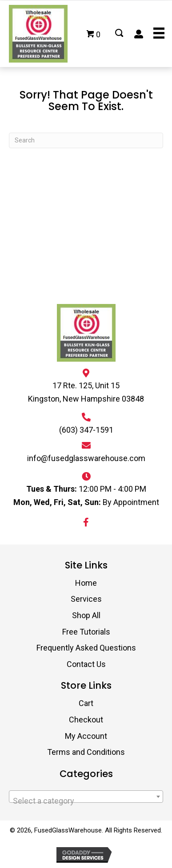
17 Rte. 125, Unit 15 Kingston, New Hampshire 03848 (86, 392)
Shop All (86, 615)
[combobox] (86, 797)
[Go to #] (119, 34)
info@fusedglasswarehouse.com (86, 458)
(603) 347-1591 (86, 430)
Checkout (86, 720)
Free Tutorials (86, 632)
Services (86, 599)
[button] (86, 522)
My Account (86, 736)
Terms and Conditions (86, 752)
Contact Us (86, 664)
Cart (86, 703)
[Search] (86, 140)
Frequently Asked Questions (86, 648)
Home (86, 583)
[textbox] (86, 801)
